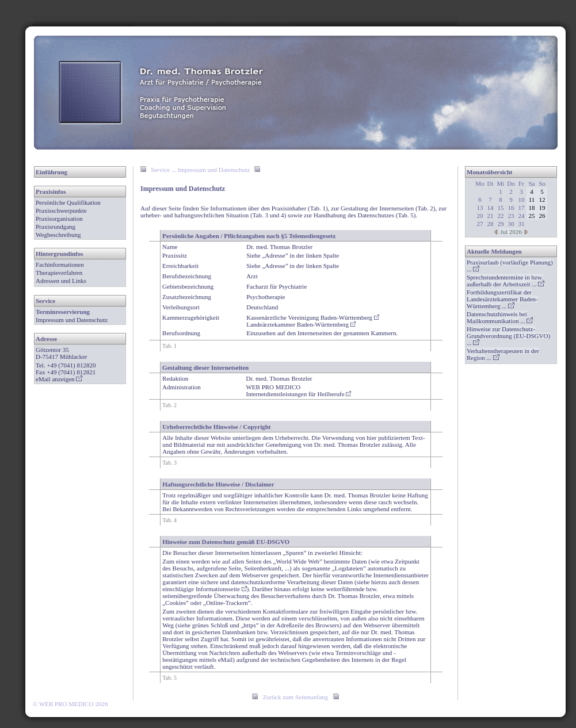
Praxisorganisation (59, 219)
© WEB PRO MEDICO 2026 (70, 704)
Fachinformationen (60, 265)
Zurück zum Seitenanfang (296, 697)
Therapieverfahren (59, 273)
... (506, 281)
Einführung (52, 172)
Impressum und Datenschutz (72, 320)
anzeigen (67, 379)
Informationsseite (221, 589)
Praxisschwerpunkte (61, 210)
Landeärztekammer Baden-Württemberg (301, 324)
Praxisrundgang (56, 227)
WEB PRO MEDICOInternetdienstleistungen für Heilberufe (298, 390)
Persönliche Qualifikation (68, 202)
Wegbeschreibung (58, 235)
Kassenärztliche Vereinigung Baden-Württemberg (313, 317)
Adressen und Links (61, 281)
